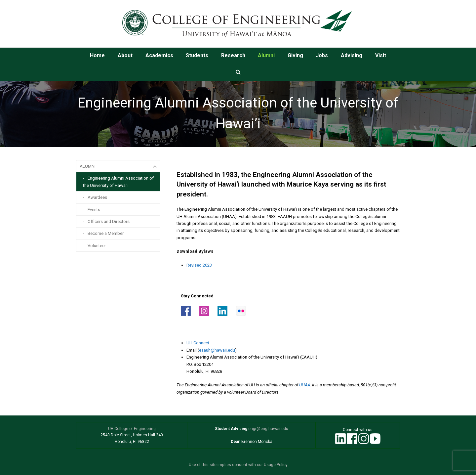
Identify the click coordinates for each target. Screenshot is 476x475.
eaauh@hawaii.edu (217, 350)
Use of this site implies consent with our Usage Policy (238, 465)
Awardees (97, 197)
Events (94, 210)
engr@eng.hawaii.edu (268, 429)
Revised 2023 (199, 265)
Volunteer (97, 246)
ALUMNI (88, 166)
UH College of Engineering (132, 429)
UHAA (305, 385)
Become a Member (106, 233)
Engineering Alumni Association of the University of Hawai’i (118, 182)
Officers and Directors (109, 221)
